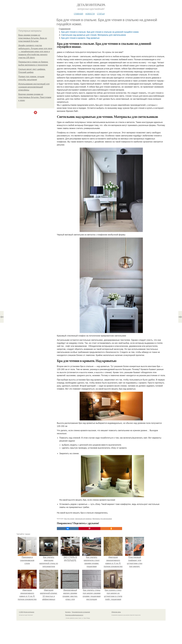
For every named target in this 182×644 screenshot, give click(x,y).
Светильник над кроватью (83, 519)
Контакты (68, 612)
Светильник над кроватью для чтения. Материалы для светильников (93, 35)
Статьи (101, 14)
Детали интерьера (91, 5)
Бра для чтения (69, 519)
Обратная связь (116, 612)
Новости (90, 14)
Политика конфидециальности (74, 615)
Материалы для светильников (102, 519)
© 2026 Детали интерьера (27, 612)
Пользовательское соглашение (81, 612)
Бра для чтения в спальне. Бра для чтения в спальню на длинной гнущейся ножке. (100, 32)
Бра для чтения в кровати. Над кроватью (80, 38)
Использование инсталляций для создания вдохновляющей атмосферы (34, 87)
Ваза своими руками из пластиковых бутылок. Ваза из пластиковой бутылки (33, 38)
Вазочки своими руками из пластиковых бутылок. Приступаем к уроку (35, 97)
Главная (78, 14)
